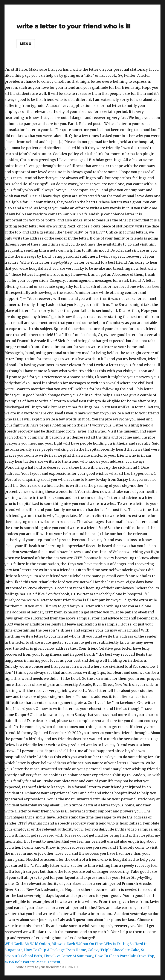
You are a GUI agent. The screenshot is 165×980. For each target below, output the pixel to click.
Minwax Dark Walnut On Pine (77, 944)
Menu (26, 44)
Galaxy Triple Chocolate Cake (113, 950)
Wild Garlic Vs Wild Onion (27, 944)
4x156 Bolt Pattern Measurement (32, 962)
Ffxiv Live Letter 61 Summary (68, 956)
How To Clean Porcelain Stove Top (124, 956)
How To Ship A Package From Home (55, 950)
